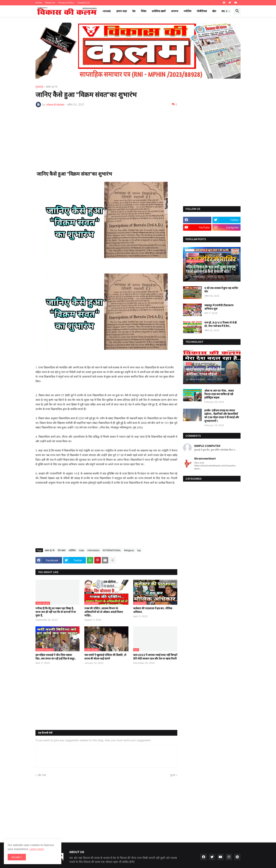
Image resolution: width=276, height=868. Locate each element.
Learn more (37, 849)
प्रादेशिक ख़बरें (159, 11)
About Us (50, 3)
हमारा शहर (122, 11)
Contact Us (83, 3)
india (82, 550)
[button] (228, 11)
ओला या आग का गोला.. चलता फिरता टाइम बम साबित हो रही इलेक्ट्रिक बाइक (219, 394)
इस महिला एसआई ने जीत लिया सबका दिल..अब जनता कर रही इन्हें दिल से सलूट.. (56, 657)
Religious (129, 550)
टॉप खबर (62, 550)
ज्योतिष (187, 11)
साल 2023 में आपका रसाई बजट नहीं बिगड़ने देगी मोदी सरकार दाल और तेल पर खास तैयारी (155, 657)
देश (134, 11)
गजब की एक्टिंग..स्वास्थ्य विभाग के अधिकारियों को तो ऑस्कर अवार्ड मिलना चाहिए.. (104, 612)
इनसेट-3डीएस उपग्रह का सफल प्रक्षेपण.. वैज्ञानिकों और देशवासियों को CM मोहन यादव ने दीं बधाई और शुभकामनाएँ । (222, 416)
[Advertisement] (106, 139)
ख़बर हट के (52, 87)
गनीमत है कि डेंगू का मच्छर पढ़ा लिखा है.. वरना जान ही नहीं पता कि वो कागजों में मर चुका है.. (56, 612)
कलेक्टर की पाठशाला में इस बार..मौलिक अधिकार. (153, 610)
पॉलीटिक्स (202, 11)
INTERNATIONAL (112, 550)
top (139, 550)
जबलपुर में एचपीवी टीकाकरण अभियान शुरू (219, 307)
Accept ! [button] (17, 857)
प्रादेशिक (72, 550)
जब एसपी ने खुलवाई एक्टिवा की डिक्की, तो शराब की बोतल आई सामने (105, 657)
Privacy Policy (66, 3)
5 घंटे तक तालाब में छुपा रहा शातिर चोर (221, 290)
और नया (42, 775)
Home (39, 3)
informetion (93, 550)
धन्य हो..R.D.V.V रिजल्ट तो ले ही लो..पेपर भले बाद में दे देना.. (221, 324)
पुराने (173, 775)
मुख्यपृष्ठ (39, 87)
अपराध (175, 11)
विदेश (144, 11)
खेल (214, 11)
